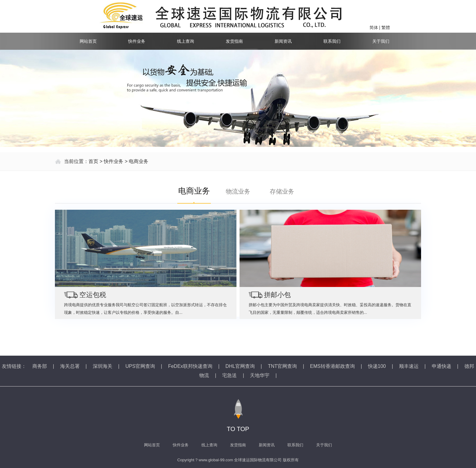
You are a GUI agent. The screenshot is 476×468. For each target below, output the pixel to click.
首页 (93, 161)
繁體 (386, 27)
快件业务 (137, 41)
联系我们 (332, 41)
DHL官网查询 (240, 366)
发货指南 (234, 41)
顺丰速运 (409, 366)
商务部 (40, 366)
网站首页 (88, 41)
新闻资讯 (283, 41)
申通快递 (442, 366)
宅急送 (229, 375)
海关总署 (70, 366)
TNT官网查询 (282, 366)
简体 (374, 27)
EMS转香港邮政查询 (332, 366)
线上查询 (186, 41)
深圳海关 (103, 366)
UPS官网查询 (140, 366)
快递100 (377, 366)
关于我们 (381, 41)
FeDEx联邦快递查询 (190, 366)
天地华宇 (260, 375)
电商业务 (139, 161)
